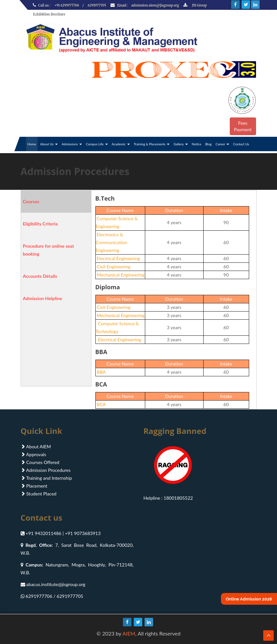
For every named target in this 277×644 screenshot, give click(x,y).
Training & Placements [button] (152, 144)
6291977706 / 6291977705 (54, 596)
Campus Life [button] (97, 144)
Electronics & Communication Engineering (112, 242)
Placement (34, 486)
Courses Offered (40, 462)
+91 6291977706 (67, 5)
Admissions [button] (72, 144)
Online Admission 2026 (249, 599)
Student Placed (39, 494)
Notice (197, 144)
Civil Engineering (113, 267)
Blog (208, 144)
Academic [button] (121, 144)
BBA (101, 372)
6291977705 (97, 5)
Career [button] (223, 144)
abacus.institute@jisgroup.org (56, 584)
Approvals (33, 454)
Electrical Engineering (118, 258)
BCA (101, 404)
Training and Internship (46, 478)
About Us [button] (49, 144)
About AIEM (36, 447)
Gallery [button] (180, 144)
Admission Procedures (46, 470)
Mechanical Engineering (120, 275)
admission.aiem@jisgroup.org (156, 5)
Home (32, 144)
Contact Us (241, 144)
